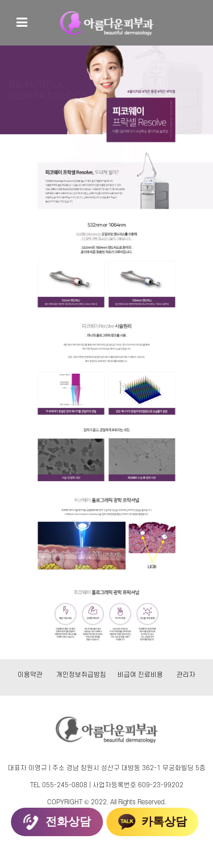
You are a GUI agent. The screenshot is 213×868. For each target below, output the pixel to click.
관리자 (186, 675)
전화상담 (57, 822)
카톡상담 (153, 822)
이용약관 (30, 675)
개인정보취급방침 (81, 675)
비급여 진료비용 (140, 675)
